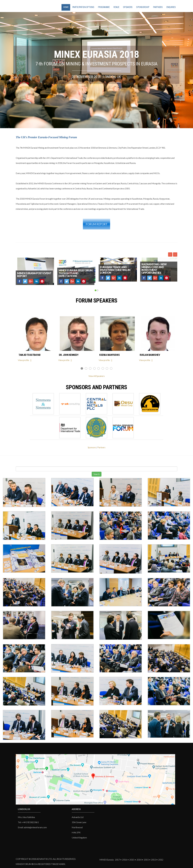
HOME (66, 7)
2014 (139, 860)
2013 (153, 860)
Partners (101, 447)
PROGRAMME (104, 7)
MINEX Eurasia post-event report (34, 275)
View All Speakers (97, 376)
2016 (124, 860)
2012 (160, 860)
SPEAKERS (128, 7)
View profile (25, 360)
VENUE (116, 7)
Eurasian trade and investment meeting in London (115, 270)
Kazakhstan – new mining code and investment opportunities (154, 268)
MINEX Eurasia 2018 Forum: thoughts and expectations (76, 273)
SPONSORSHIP (143, 7)
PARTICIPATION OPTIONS (83, 7)
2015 (132, 860)
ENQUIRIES (171, 7)
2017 (117, 860)
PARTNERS (158, 7)
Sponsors (92, 447)
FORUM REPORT (96, 224)
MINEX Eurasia (107, 860)
